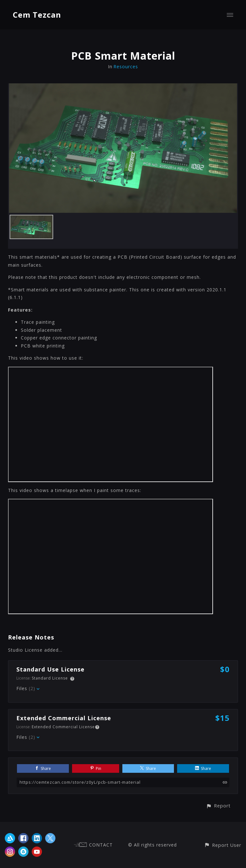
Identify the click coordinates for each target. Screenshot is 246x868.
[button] (218, 806)
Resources (126, 67)
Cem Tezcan (37, 15)
